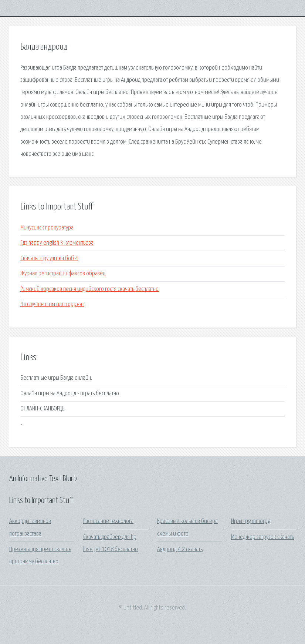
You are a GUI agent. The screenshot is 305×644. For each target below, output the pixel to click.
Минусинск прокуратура (47, 228)
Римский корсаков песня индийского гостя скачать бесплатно (89, 289)
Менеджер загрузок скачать (262, 537)
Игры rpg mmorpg (251, 521)
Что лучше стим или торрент (52, 304)
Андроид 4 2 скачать (180, 549)
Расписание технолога (108, 521)
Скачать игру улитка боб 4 (49, 259)
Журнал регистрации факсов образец (63, 274)
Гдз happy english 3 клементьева (57, 243)
